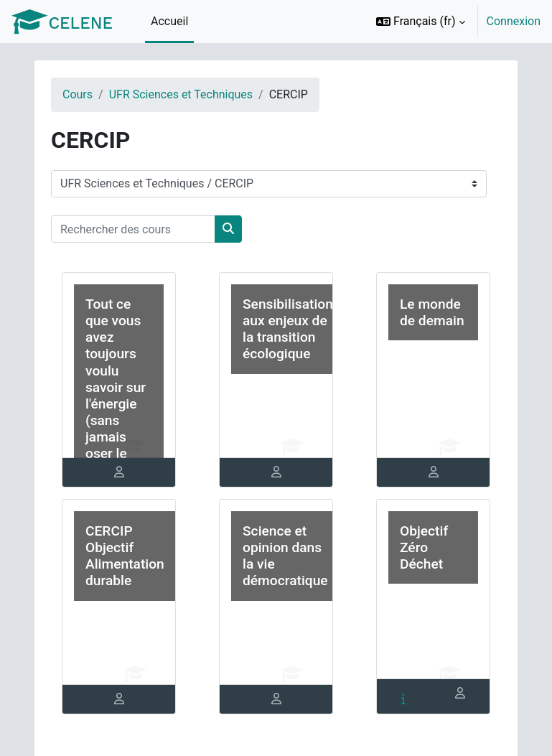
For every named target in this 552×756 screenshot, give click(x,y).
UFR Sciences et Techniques (181, 94)
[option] (454, 22)
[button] (421, 22)
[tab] (119, 472)
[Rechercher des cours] (133, 229)
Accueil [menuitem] (169, 21)
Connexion (514, 21)
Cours (78, 94)
